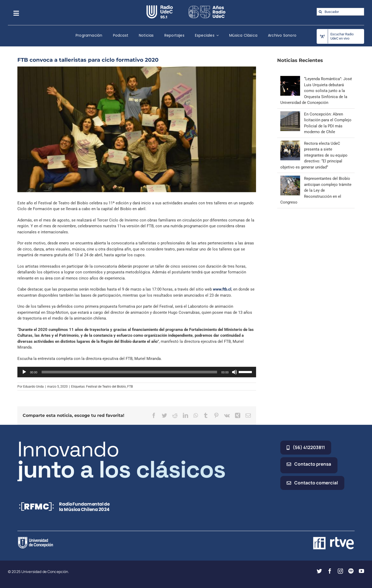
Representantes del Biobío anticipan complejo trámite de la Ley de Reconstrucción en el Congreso (316, 190)
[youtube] (361, 571)
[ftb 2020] (137, 129)
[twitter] (319, 571)
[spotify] (351, 571)
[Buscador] (340, 12)
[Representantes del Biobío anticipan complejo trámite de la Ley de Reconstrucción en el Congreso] (290, 179)
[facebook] (330, 571)
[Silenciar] (234, 372)
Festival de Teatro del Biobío (106, 387)
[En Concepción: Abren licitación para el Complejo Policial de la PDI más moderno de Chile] (290, 114)
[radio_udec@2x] (160, 7)
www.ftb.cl (222, 289)
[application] (137, 372)
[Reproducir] (24, 372)
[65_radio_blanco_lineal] (207, 7)
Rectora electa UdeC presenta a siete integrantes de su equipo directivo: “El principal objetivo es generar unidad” (314, 155)
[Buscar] (320, 12)
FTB (130, 387)
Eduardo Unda (33, 387)
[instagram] (340, 571)
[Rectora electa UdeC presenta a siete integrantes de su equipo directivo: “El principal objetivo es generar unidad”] (290, 143)
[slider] (129, 372)
